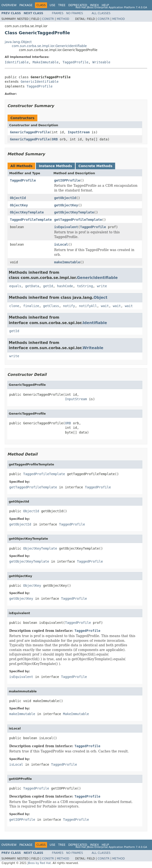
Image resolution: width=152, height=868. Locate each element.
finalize (31, 306)
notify (69, 306)
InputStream (79, 132)
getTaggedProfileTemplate (78, 220)
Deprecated (78, 5)
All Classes (101, 13)
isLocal (61, 244)
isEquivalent (66, 227)
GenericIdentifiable (39, 82)
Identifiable (17, 62)
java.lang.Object (18, 42)
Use (52, 5)
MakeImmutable (46, 62)
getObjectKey (66, 205)
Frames (58, 13)
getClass (51, 306)
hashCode (65, 286)
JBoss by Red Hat (39, 863)
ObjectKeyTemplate (27, 212)
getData (32, 286)
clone (14, 306)
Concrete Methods (96, 166)
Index (95, 5)
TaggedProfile (75, 62)
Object (101, 297)
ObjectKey (19, 205)
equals (15, 286)
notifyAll (88, 306)
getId (48, 286)
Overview (9, 5)
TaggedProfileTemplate (31, 220)
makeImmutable (67, 262)
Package (26, 5)
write (102, 286)
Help (105, 5)
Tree (62, 5)
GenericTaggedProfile (30, 132)
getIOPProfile (67, 180)
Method (63, 19)
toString (85, 286)
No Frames (75, 13)
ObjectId (18, 198)
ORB (55, 139)
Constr (48, 19)
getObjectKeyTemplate (74, 212)
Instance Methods (55, 166)
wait (105, 306)
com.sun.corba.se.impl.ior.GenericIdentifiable (49, 46)
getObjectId (65, 198)
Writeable (101, 62)
